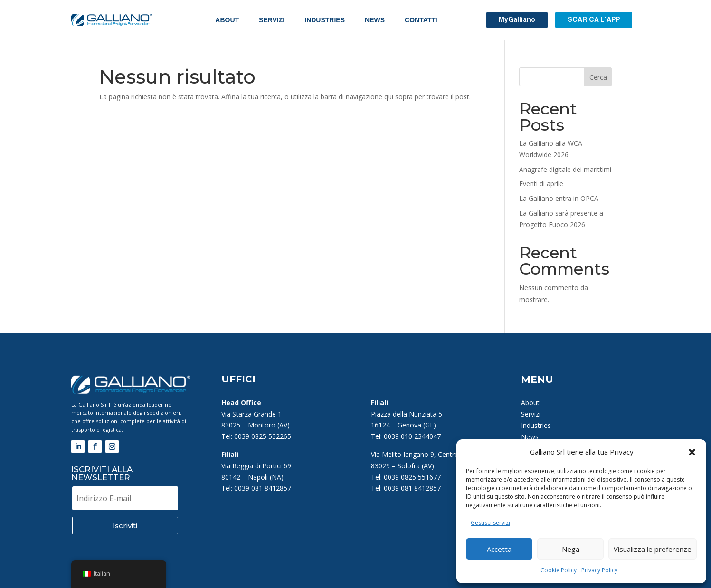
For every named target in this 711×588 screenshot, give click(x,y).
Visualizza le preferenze (653, 549)
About (227, 20)
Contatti (421, 20)
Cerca (598, 77)
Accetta (499, 549)
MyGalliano (517, 19)
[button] (692, 452)
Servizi (272, 20)
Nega (571, 549)
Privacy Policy (599, 570)
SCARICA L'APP (594, 19)
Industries (325, 20)
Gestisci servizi (490, 523)
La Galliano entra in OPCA (559, 198)
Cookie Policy (559, 570)
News (375, 20)
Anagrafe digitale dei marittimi (565, 169)
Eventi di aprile (541, 184)
